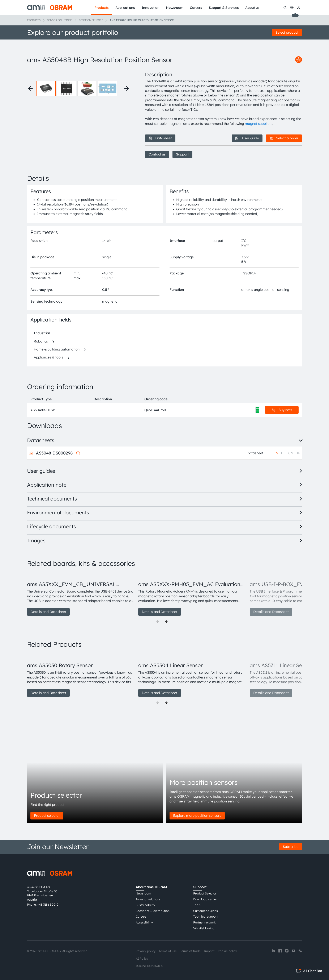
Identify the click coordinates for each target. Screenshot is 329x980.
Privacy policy (146, 951)
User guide (247, 138)
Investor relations (148, 899)
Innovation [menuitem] (151, 8)
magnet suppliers (259, 124)
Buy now (282, 410)
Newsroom (143, 893)
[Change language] (292, 8)
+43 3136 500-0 (48, 905)
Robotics (41, 341)
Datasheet (160, 138)
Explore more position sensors (197, 815)
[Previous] (158, 622)
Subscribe (291, 847)
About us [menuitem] (252, 8)
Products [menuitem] (101, 8)
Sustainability (145, 905)
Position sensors (91, 20)
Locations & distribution (153, 911)
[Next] (166, 622)
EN (276, 453)
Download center (205, 899)
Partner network (204, 922)
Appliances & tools (48, 357)
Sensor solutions (60, 20)
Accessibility (144, 922)
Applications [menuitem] (125, 8)
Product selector (47, 815)
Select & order (284, 138)
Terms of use (168, 951)
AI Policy (142, 959)
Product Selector (205, 893)
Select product (287, 32)
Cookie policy (227, 951)
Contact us (157, 154)
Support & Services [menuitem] (224, 8)
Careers (141, 917)
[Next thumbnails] (127, 88)
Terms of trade (190, 951)
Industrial (42, 333)
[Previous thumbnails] (30, 88)
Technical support (206, 917)
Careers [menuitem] (196, 8)
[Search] (285, 8)
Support (182, 154)
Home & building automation (57, 349)
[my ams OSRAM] (299, 8)
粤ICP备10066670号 (149, 966)
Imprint (209, 951)
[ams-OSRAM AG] (50, 8)
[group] (81, 594)
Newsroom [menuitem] (175, 8)
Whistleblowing (204, 928)
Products (34, 20)
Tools (197, 905)
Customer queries (206, 911)
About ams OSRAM (151, 887)
